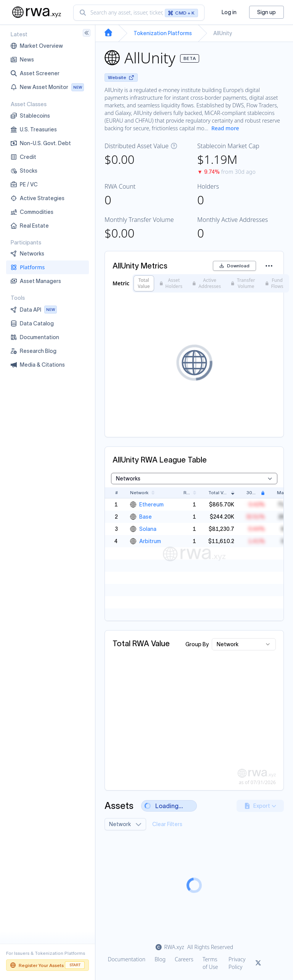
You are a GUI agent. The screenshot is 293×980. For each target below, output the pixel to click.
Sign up (266, 12)
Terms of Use (210, 963)
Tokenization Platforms (163, 33)
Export (260, 806)
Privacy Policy (237, 963)
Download (234, 266)
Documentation (127, 959)
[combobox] (139, 13)
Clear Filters (167, 824)
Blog (160, 959)
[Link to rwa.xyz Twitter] (258, 963)
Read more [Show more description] (225, 128)
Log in (229, 12)
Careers (184, 959)
